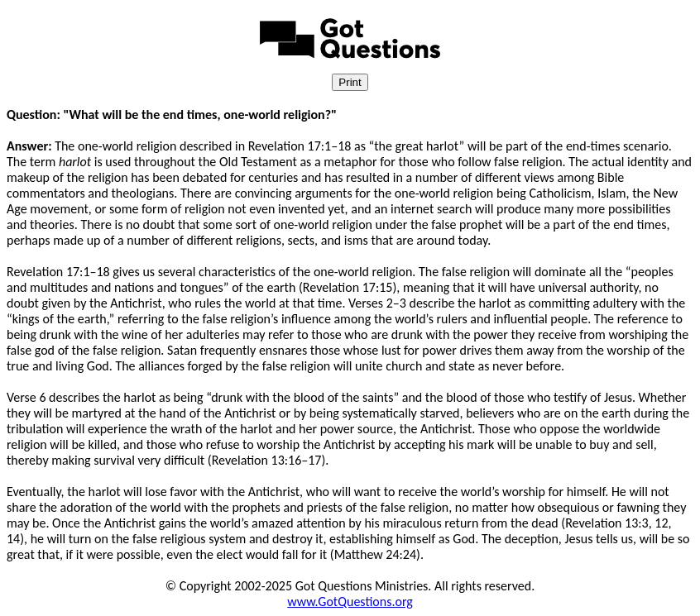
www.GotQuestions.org (350, 602)
